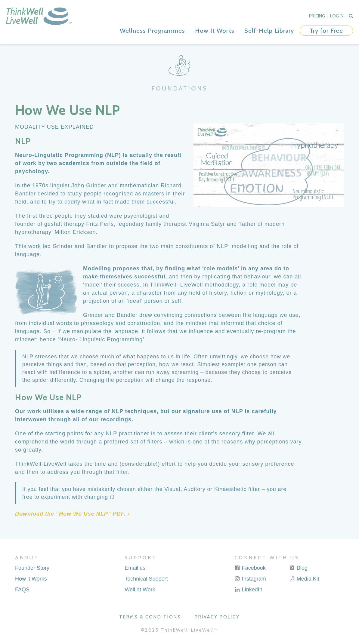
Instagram (250, 579)
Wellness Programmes (152, 31)
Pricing (317, 16)
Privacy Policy (217, 617)
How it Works (31, 579)
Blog (298, 568)
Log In (337, 16)
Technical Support (146, 579)
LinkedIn (248, 590)
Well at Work (140, 590)
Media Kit (304, 579)
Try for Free (326, 31)
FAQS (22, 590)
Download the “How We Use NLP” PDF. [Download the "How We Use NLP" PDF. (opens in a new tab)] (70, 514)
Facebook (250, 568)
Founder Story (32, 568)
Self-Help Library (269, 31)
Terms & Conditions (150, 617)
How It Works (215, 31)
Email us (135, 568)
